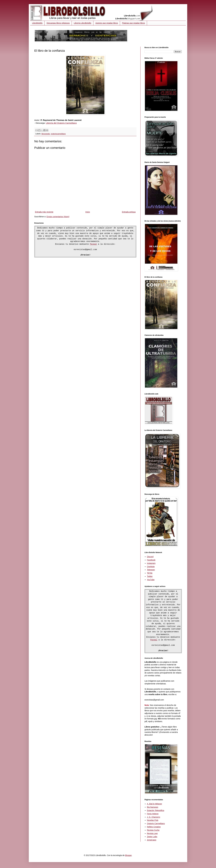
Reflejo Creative (154, 827)
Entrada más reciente (44, 212)
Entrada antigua (129, 212)
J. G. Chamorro (154, 817)
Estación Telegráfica (156, 811)
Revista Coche (153, 830)
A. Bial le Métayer (155, 804)
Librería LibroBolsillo (83, 23)
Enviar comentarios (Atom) (58, 217)
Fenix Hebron (153, 814)
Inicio (88, 212)
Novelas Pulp (153, 820)
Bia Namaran (153, 807)
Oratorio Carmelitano (156, 824)
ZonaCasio (152, 840)
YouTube (151, 580)
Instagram (151, 563)
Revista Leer (152, 834)
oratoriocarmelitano (58, 134)
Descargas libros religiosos (58, 23)
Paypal (93, 244)
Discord (150, 557)
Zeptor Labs (152, 837)
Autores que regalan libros (107, 23)
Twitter (150, 576)
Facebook (151, 560)
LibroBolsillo (37, 23)
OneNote (151, 567)
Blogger (128, 856)
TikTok (150, 573)
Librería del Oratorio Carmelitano (61, 123)
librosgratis (46, 134)
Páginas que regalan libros (133, 23)
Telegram (151, 570)
